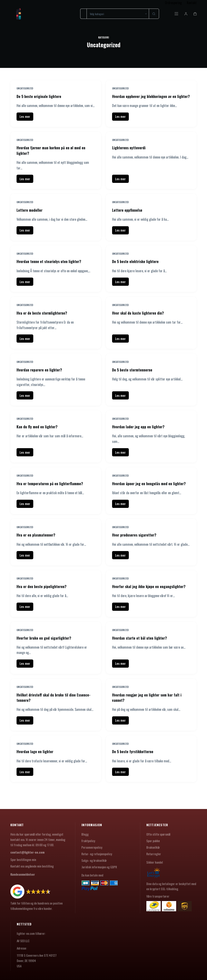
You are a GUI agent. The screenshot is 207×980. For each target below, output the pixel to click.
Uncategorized (25, 88)
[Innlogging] (186, 14)
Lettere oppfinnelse (129, 215)
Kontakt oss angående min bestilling (32, 866)
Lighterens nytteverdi (131, 153)
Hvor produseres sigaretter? (136, 545)
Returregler (154, 854)
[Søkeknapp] (154, 14)
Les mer (26, 123)
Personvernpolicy (92, 847)
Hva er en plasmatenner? (38, 545)
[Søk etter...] (83, 14)
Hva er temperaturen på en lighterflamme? (53, 488)
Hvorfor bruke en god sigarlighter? (46, 653)
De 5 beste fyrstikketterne (135, 766)
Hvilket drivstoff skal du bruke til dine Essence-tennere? (48, 712)
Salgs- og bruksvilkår (94, 860)
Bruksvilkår (153, 847)
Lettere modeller (31, 215)
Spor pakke (153, 841)
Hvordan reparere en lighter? (41, 375)
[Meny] (176, 14)
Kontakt (192, 3)
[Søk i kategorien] (118, 14)
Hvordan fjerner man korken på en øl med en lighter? (54, 155)
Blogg (85, 834)
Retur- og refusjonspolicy (97, 854)
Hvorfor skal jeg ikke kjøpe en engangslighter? (137, 599)
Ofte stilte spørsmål (158, 834)
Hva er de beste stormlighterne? (44, 318)
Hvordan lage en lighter (36, 766)
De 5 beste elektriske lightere (138, 266)
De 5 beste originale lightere (41, 96)
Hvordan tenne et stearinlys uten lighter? (52, 266)
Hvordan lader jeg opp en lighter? (140, 431)
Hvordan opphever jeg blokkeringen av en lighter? (147, 99)
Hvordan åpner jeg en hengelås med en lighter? (145, 491)
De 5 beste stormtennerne (135, 375)
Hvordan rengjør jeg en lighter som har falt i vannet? (150, 712)
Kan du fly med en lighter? (39, 431)
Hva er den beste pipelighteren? (44, 596)
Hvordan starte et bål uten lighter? (142, 653)
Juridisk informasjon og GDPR (99, 867)
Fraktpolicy (88, 841)
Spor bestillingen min (23, 860)
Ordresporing (173, 3)
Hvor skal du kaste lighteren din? (140, 318)
